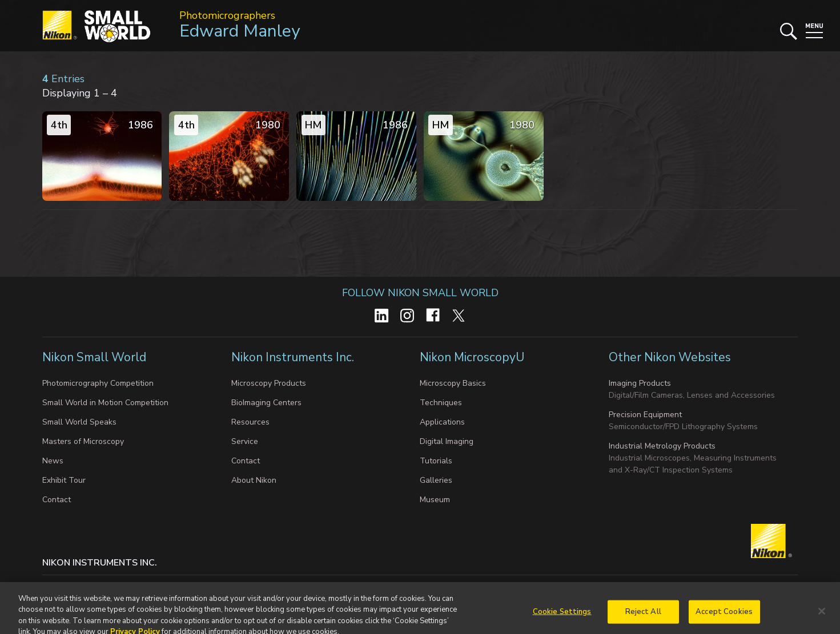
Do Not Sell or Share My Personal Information (280, 586)
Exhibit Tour (64, 480)
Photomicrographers (227, 15)
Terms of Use (400, 586)
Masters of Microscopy (83, 441)
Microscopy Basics (453, 383)
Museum (435, 500)
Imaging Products (640, 383)
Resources (250, 422)
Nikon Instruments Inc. (294, 357)
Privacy (101, 586)
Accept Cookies (724, 621)
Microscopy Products (269, 383)
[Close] (822, 620)
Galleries (436, 480)
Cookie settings (155, 586)
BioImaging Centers (266, 403)
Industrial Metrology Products (662, 446)
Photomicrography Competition (98, 383)
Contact (57, 500)
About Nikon (254, 480)
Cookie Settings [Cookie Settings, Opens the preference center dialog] (562, 621)
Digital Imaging (447, 441)
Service (245, 441)
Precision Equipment (645, 415)
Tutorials (436, 461)
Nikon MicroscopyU (472, 357)
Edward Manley (240, 31)
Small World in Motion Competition (105, 403)
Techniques (441, 403)
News (53, 461)
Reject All (643, 621)
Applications (442, 422)
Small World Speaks (79, 422)
